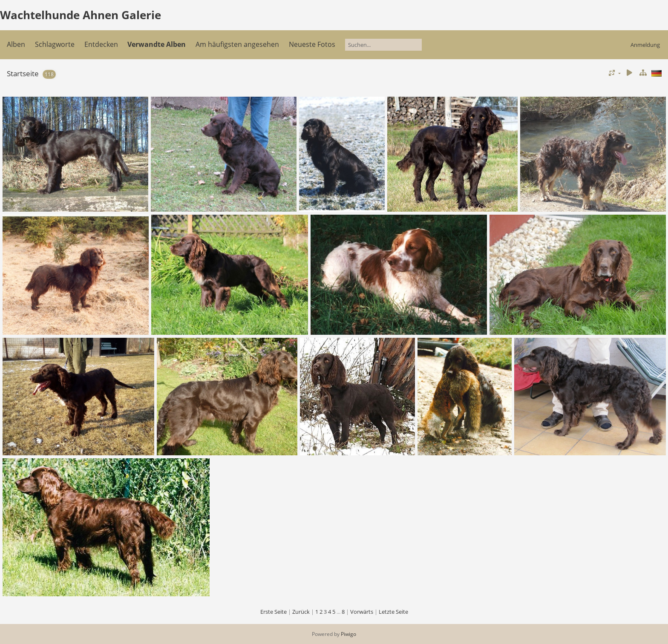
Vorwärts (362, 612)
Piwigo (348, 634)
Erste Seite (274, 612)
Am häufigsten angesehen (237, 44)
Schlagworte (55, 44)
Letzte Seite (393, 612)
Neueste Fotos (312, 44)
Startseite (23, 73)
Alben (16, 44)
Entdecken (101, 44)
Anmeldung (645, 45)
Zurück (301, 612)
